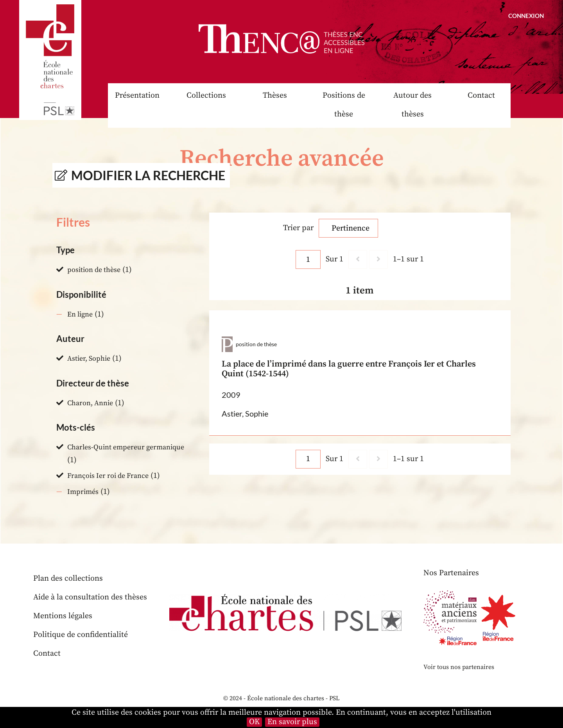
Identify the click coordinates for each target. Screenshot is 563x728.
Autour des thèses (412, 105)
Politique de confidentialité (81, 635)
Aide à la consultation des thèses (90, 597)
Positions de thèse (344, 105)
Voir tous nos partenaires (459, 667)
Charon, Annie (90, 403)
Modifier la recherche (148, 175)
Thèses (275, 96)
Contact (481, 96)
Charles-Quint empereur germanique (126, 447)
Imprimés (83, 492)
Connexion (526, 16)
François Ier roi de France (108, 476)
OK (254, 722)
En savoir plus (292, 722)
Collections (206, 96)
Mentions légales (63, 616)
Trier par (298, 228)
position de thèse (94, 270)
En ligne (80, 314)
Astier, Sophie (89, 359)
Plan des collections (68, 579)
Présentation (137, 96)
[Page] (308, 259)
